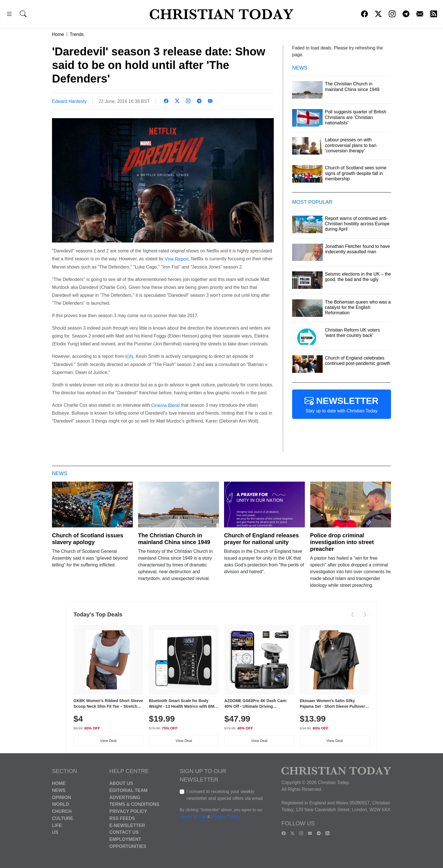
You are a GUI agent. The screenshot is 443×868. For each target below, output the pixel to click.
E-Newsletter (127, 825)
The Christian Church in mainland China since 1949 (174, 539)
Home (58, 34)
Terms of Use (193, 817)
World (60, 804)
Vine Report (177, 259)
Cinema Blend (165, 405)
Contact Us (124, 832)
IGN (129, 357)
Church (62, 811)
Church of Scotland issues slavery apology (88, 539)
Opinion (62, 797)
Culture (63, 818)
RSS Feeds (122, 818)
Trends (77, 34)
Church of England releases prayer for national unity (261, 539)
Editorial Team (128, 790)
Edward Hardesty (69, 101)
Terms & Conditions (134, 804)
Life (57, 825)
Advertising (125, 797)
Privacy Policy (128, 811)
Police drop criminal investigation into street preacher (342, 542)
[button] (9, 15)
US (55, 832)
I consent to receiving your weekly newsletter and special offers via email (225, 795)
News (59, 790)
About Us (121, 783)
